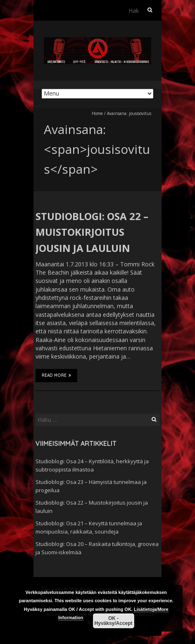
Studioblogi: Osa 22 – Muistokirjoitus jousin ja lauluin (92, 232)
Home (97, 113)
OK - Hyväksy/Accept (114, 621)
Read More (56, 375)
